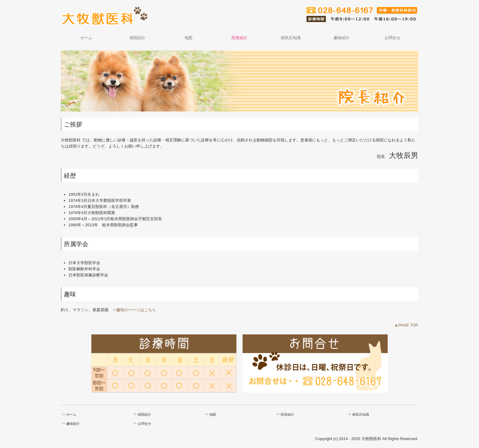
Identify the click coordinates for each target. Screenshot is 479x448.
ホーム (86, 38)
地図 (188, 38)
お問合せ (393, 38)
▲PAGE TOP (406, 325)
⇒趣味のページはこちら (134, 310)
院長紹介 (239, 38)
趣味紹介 (342, 38)
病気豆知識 (291, 38)
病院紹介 (137, 38)
